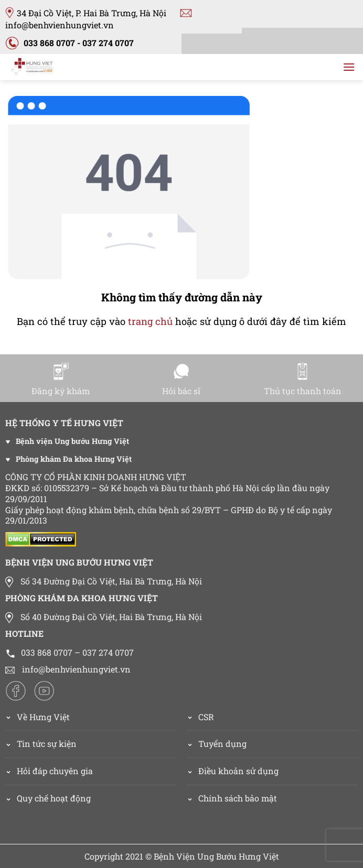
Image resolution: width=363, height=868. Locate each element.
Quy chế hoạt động (54, 798)
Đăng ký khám (61, 379)
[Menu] (349, 67)
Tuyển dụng (222, 744)
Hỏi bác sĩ (181, 379)
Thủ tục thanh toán (303, 379)
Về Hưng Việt (38, 717)
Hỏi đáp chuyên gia (55, 771)
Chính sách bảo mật (238, 798)
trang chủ (150, 321)
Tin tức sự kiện (47, 744)
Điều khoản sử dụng (238, 771)
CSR (206, 717)
